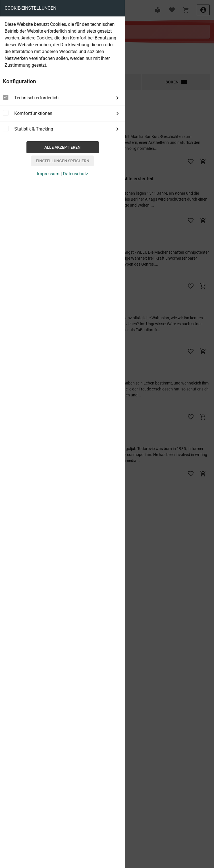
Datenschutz (75, 174)
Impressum (48, 174)
